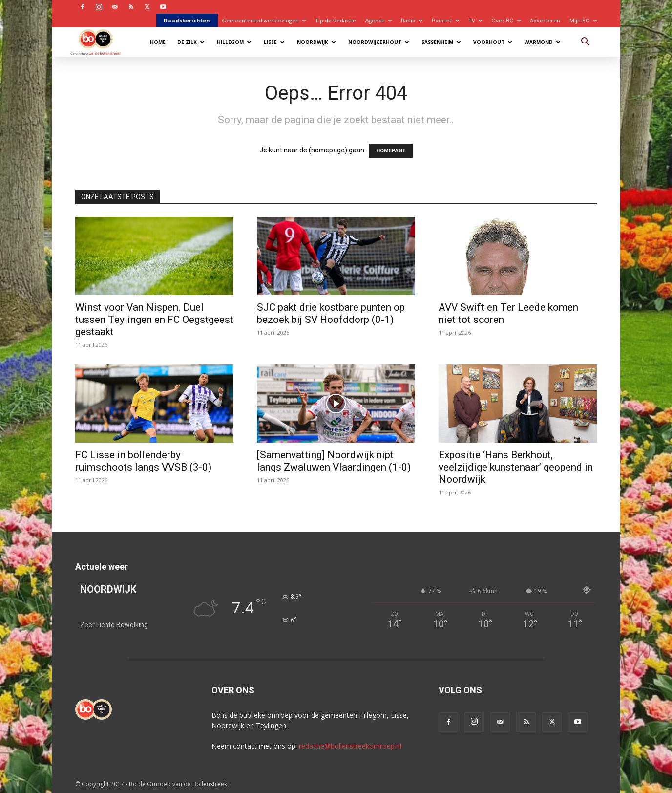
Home (158, 42)
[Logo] (100, 42)
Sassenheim (441, 42)
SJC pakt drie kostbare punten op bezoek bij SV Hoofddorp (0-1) (331, 313)
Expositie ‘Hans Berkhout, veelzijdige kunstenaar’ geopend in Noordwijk (516, 467)
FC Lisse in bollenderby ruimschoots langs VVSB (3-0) (143, 461)
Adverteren (545, 20)
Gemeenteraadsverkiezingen (264, 20)
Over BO (506, 20)
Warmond (543, 42)
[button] (585, 43)
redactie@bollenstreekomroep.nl (350, 746)
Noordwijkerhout (379, 42)
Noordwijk (316, 42)
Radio (412, 20)
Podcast (445, 20)
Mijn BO (583, 20)
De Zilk (191, 42)
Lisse (274, 42)
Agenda (378, 20)
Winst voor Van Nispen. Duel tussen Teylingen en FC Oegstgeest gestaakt (154, 320)
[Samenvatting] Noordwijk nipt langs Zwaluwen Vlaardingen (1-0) (334, 461)
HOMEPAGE (391, 151)
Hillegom (234, 42)
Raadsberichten (187, 20)
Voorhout (493, 42)
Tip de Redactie (336, 20)
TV (475, 20)
